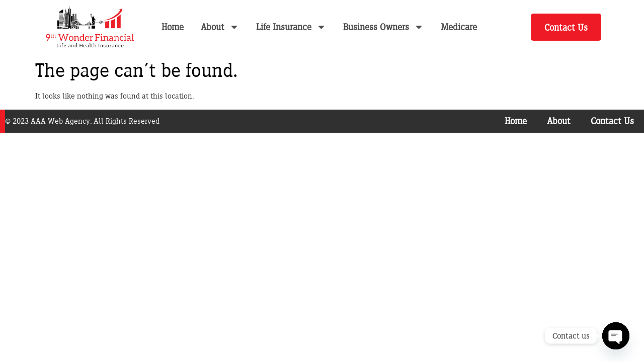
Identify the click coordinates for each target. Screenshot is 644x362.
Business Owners (383, 27)
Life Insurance (291, 27)
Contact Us (612, 121)
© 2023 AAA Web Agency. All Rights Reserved (82, 121)
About (220, 27)
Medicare (459, 27)
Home (173, 27)
